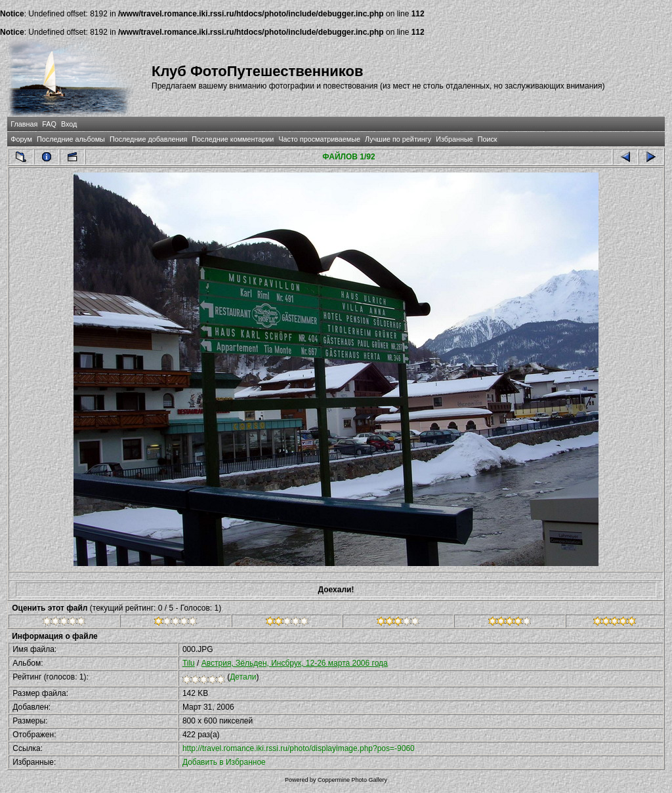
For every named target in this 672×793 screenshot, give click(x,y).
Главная (24, 124)
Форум (21, 139)
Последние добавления (148, 139)
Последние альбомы (71, 139)
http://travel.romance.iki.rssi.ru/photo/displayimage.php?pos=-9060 (299, 748)
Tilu (189, 663)
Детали (243, 677)
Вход (69, 124)
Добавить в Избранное (224, 762)
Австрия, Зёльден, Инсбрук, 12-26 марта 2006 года (295, 663)
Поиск (488, 139)
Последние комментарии (233, 139)
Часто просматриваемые (319, 139)
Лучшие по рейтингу (398, 139)
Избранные (454, 139)
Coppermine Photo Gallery (352, 780)
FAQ (49, 124)
